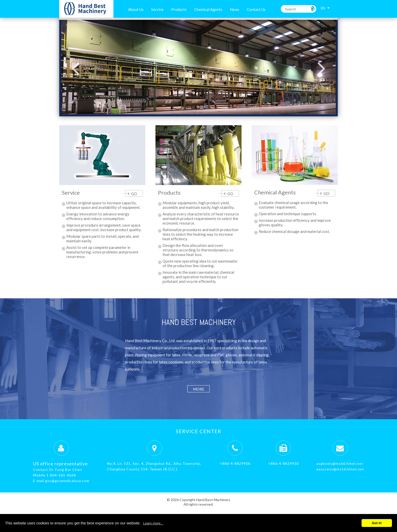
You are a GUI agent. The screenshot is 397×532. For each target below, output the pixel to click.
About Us (136, 9)
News (235, 9)
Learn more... (153, 523)
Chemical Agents (208, 9)
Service (157, 9)
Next (322, 68)
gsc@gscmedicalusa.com (67, 481)
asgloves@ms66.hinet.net (340, 463)
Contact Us (256, 9)
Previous (75, 68)
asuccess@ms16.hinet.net (340, 469)
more (199, 389)
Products (179, 9)
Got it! (377, 523)
